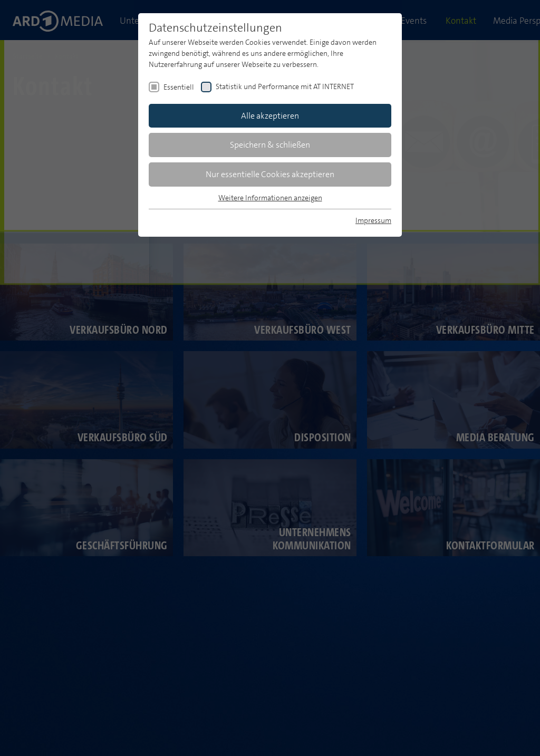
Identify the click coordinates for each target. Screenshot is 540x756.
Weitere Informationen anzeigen (270, 198)
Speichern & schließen (270, 145)
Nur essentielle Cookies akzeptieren (270, 174)
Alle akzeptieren (270, 116)
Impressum (373, 220)
